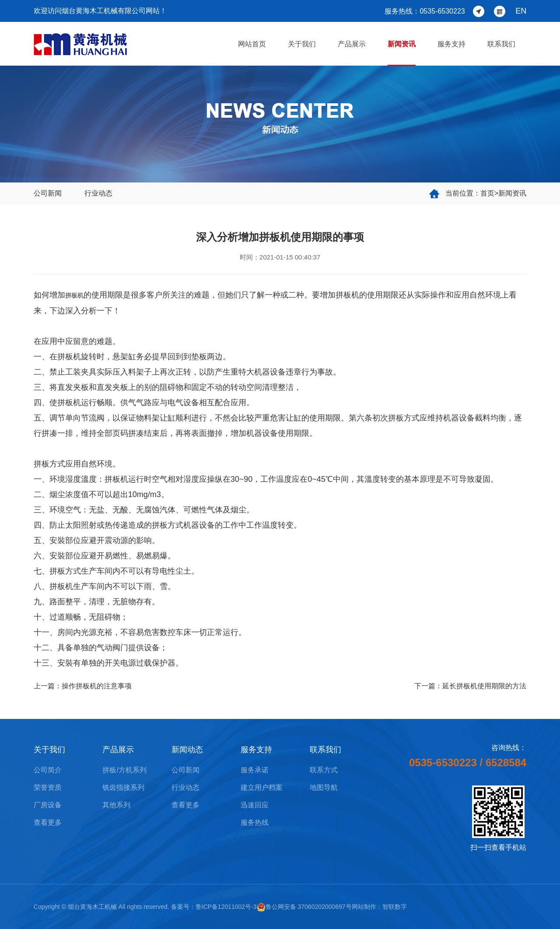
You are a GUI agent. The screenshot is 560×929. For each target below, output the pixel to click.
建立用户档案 (262, 787)
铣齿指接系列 (123, 787)
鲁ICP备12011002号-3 (226, 907)
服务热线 (255, 822)
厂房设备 (48, 805)
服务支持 (451, 44)
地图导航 (324, 787)
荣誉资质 (48, 787)
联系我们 (501, 44)
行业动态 (98, 193)
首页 (487, 193)
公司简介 (48, 770)
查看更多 (48, 822)
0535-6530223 (443, 762)
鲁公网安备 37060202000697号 (304, 907)
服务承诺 (255, 770)
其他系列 (116, 805)
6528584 (506, 762)
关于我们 (302, 44)
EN (521, 11)
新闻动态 (187, 750)
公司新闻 (48, 193)
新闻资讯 (402, 44)
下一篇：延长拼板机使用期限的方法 (470, 686)
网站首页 (252, 44)
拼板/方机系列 (124, 770)
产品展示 (352, 44)
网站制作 (364, 907)
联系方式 (324, 770)
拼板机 (74, 295)
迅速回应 (255, 805)
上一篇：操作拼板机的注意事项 (83, 686)
